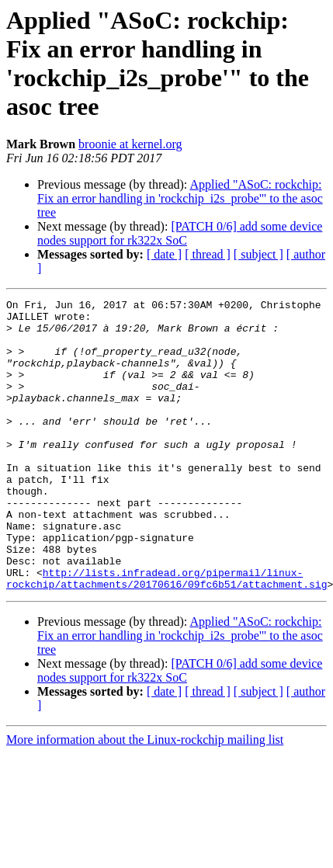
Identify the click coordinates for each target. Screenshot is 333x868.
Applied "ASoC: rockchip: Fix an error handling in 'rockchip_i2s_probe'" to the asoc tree (180, 198)
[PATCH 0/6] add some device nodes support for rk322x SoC (180, 233)
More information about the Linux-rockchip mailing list (145, 798)
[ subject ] (258, 254)
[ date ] (164, 254)
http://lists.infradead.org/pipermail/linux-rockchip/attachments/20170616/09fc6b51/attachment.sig (166, 635)
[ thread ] (208, 254)
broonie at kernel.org (130, 144)
